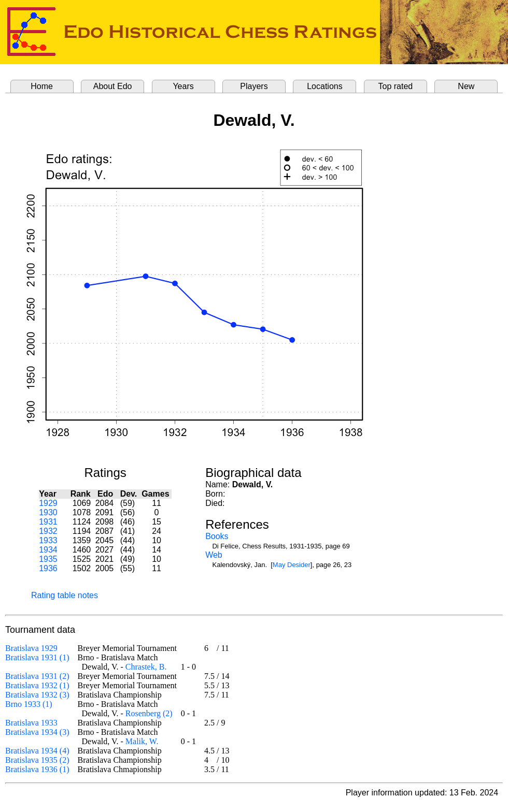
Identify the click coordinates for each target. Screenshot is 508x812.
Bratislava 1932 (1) (37, 685)
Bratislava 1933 (31, 723)
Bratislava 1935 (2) (37, 760)
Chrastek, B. (146, 667)
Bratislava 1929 (31, 648)
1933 (48, 540)
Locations (325, 86)
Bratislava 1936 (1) (37, 769)
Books (217, 536)
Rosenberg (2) (149, 713)
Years (183, 86)
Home (42, 86)
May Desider (292, 565)
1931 (48, 522)
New (466, 86)
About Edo (113, 86)
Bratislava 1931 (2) (37, 676)
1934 (48, 550)
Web (214, 555)
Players (254, 86)
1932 (48, 531)
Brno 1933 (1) (29, 704)
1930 (48, 512)
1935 (48, 559)
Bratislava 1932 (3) (37, 695)
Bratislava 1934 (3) (37, 732)
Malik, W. (142, 741)
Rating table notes (65, 595)
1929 (48, 503)
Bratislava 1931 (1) (37, 657)
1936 (48, 568)
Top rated (396, 86)
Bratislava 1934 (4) (37, 751)
